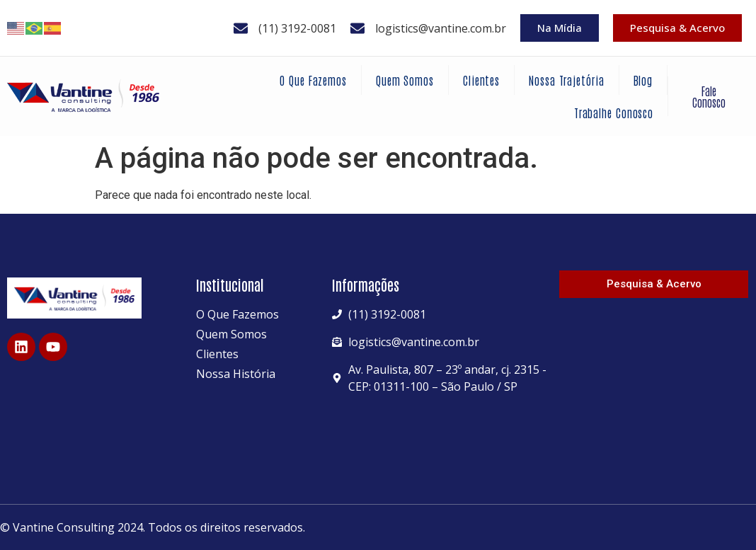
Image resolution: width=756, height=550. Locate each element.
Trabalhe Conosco (614, 113)
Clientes (481, 80)
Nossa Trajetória (566, 80)
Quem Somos (405, 80)
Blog (643, 80)
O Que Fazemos (313, 80)
